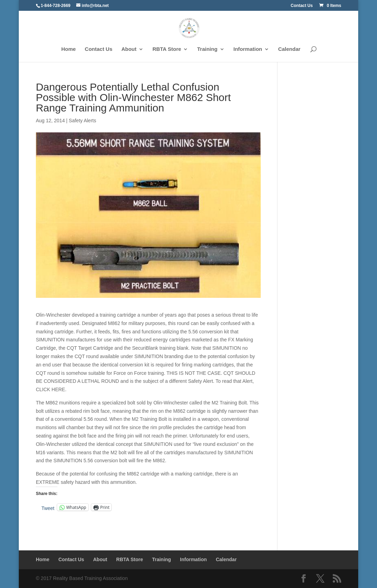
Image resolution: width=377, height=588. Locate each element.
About (129, 49)
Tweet (48, 508)
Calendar (289, 49)
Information (248, 49)
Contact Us (302, 6)
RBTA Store (167, 49)
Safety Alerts (83, 121)
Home (69, 49)
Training (207, 49)
